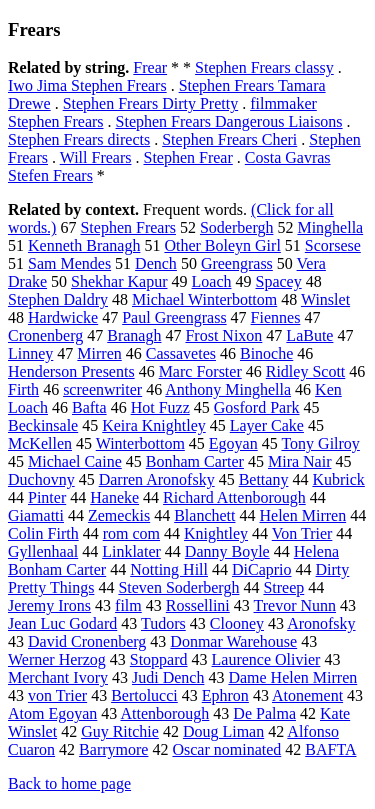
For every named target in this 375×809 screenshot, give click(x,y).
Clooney (237, 623)
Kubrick (338, 479)
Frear (150, 67)
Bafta (89, 407)
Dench (156, 263)
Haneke (114, 497)
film (128, 605)
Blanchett (204, 515)
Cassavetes (181, 353)
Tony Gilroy (320, 443)
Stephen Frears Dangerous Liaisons (229, 121)
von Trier (57, 695)
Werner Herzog (57, 659)
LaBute (309, 335)
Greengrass (237, 263)
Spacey (279, 281)
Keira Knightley (154, 425)
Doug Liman (223, 731)
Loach (212, 281)
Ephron (225, 695)
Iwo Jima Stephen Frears (87, 85)
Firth (23, 389)
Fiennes (276, 317)
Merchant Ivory (58, 677)
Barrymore (113, 749)
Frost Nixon (223, 335)
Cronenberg (45, 335)
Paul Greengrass (174, 317)
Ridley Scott (306, 371)
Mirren (99, 353)
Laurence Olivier (266, 659)
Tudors (163, 623)
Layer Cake (267, 425)
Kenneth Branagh (84, 245)
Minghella (330, 227)
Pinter (47, 497)
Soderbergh (236, 227)
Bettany (264, 479)
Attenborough (164, 713)
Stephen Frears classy (264, 67)
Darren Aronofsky (157, 479)
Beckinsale (43, 425)
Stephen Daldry (58, 299)
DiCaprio (262, 569)
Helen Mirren (303, 515)
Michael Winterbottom (204, 299)
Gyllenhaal (43, 551)
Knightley (216, 533)
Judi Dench (168, 677)
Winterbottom (140, 443)
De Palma (264, 713)
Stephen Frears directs (79, 139)
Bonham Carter (195, 461)
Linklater (131, 551)
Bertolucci (144, 695)
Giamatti (36, 515)
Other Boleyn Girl (222, 245)
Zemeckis (119, 515)
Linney (30, 353)
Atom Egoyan (52, 713)
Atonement (307, 695)
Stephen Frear (187, 157)
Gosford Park (257, 407)
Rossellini (198, 605)
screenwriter (102, 389)
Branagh (134, 335)
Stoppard (159, 659)
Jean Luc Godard (62, 623)
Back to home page (69, 783)
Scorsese (333, 245)
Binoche (266, 353)
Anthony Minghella (228, 389)
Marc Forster (200, 371)
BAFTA (330, 749)
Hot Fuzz (160, 407)
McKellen (40, 443)
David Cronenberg (87, 641)
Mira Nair (300, 461)
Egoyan (233, 443)
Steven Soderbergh (178, 587)
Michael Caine (75, 461)
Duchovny (41, 479)
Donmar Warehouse (233, 641)
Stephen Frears (128, 227)
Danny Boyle (227, 551)
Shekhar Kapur (119, 281)
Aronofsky (321, 623)
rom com (131, 533)
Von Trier (302, 533)
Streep (283, 587)
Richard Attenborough (234, 497)
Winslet (325, 299)
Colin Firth (43, 533)
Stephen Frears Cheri (229, 139)
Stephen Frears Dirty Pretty (151, 103)
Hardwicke (63, 317)
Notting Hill (169, 569)
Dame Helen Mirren (292, 677)
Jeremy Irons (49, 605)
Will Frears (96, 157)
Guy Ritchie (120, 731)
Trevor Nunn (295, 605)
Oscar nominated (226, 749)
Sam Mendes (69, 263)
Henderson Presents (71, 371)
